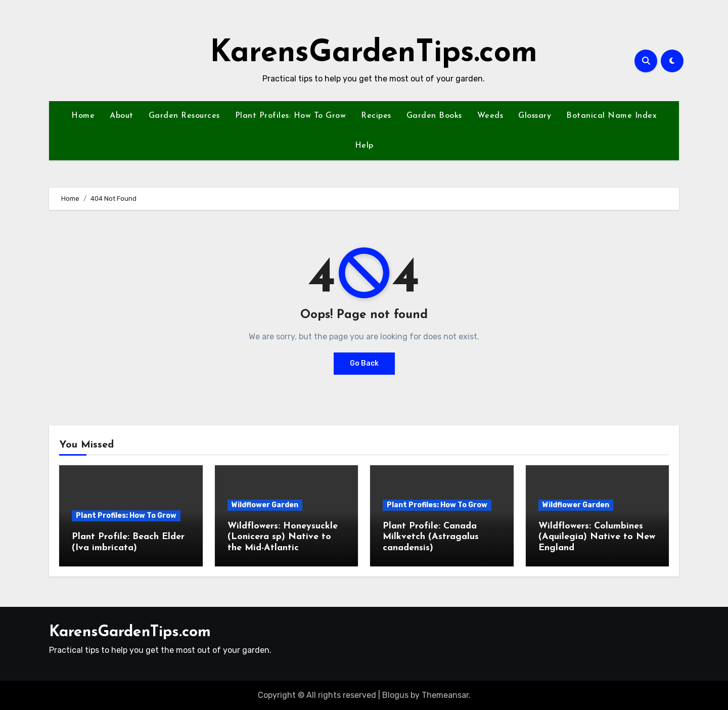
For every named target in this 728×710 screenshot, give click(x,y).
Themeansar (445, 695)
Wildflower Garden (265, 505)
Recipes (376, 116)
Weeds (490, 116)
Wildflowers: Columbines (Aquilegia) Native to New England (597, 537)
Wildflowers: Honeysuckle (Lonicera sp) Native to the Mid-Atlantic (283, 537)
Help (364, 146)
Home (83, 116)
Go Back (364, 363)
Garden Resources (184, 116)
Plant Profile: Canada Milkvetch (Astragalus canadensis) (431, 537)
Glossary (535, 116)
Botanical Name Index (611, 116)
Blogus (395, 695)
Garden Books (434, 116)
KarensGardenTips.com (374, 54)
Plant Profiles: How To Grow (291, 116)
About (122, 116)
